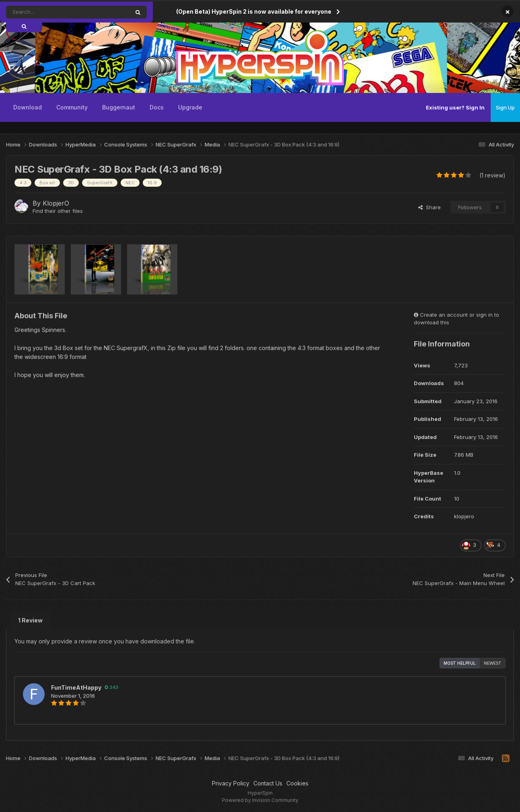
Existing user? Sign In (455, 107)
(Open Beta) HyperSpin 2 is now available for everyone (254, 11)
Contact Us (268, 783)
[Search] (50, 12)
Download (28, 107)
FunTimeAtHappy (76, 687)
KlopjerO (56, 203)
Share (430, 207)
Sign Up (505, 107)
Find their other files (58, 211)
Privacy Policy (231, 783)
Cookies (297, 783)
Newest (493, 663)
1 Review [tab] (30, 620)
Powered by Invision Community (260, 800)
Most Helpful (460, 663)
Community (72, 107)
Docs (157, 107)
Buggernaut (119, 107)
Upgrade (190, 107)
